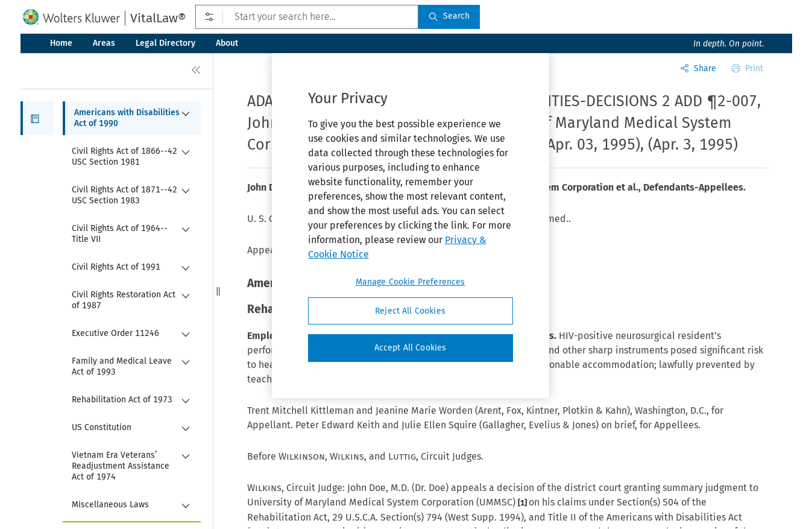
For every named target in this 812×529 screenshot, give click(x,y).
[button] (37, 118)
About (227, 43)
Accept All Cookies (411, 348)
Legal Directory (165, 43)
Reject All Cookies (410, 311)
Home (61, 43)
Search (449, 16)
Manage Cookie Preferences (411, 282)
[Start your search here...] (307, 17)
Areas (104, 43)
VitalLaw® (158, 18)
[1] (523, 503)
